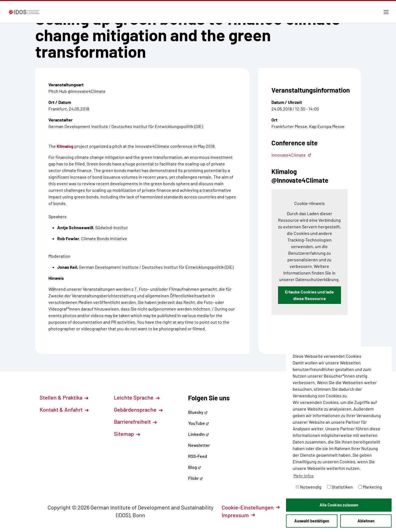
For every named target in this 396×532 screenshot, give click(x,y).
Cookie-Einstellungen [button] (251, 507)
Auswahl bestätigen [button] (312, 521)
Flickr (196, 478)
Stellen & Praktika (64, 397)
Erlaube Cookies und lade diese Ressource (309, 295)
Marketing (370, 487)
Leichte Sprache (137, 397)
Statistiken (340, 487)
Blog (195, 467)
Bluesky (198, 412)
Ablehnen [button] (366, 521)
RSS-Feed (198, 456)
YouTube (199, 423)
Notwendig (309, 487)
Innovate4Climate (291, 155)
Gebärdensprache (138, 409)
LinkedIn (199, 434)
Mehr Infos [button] (303, 476)
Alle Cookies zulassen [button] (339, 505)
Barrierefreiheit (135, 422)
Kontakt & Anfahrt (64, 409)
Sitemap (127, 434)
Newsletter (199, 445)
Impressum (238, 515)
